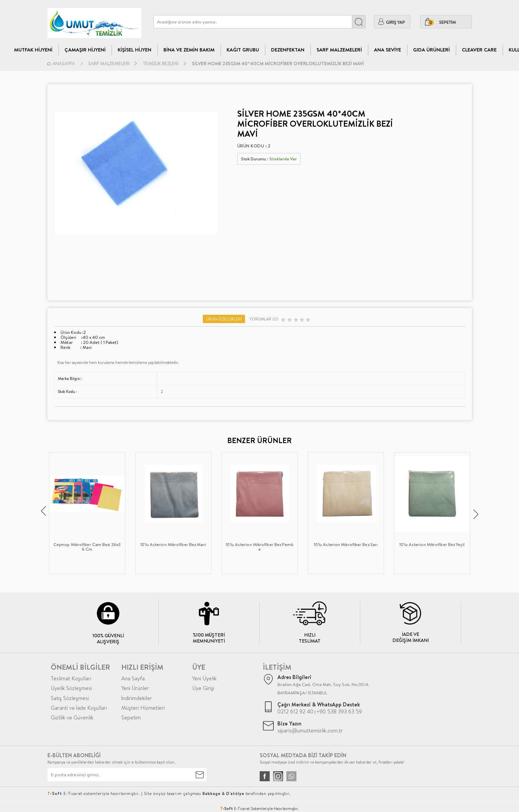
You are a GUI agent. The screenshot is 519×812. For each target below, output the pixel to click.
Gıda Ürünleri (431, 50)
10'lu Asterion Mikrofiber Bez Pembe (259, 547)
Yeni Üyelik (204, 678)
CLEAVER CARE (479, 50)
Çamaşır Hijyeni (85, 50)
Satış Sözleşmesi (70, 698)
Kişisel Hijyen (135, 50)
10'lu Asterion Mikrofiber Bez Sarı (346, 545)
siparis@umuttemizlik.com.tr (310, 730)
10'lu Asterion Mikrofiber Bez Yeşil (432, 545)
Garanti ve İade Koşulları (79, 708)
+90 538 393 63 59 (339, 711)
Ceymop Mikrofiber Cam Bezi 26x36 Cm (87, 547)
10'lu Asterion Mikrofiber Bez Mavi (173, 545)
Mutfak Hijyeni (33, 50)
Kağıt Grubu (243, 50)
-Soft (227, 808)
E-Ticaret (242, 808)
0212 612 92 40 (295, 711)
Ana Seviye (387, 50)
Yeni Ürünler (135, 688)
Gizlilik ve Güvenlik (72, 717)
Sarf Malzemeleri (339, 50)
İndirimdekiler (137, 698)
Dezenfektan (288, 50)
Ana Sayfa (133, 678)
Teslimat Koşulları (71, 678)
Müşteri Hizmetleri (143, 708)
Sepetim (131, 717)
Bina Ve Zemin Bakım (189, 50)
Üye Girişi (203, 688)
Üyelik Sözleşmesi (71, 688)
